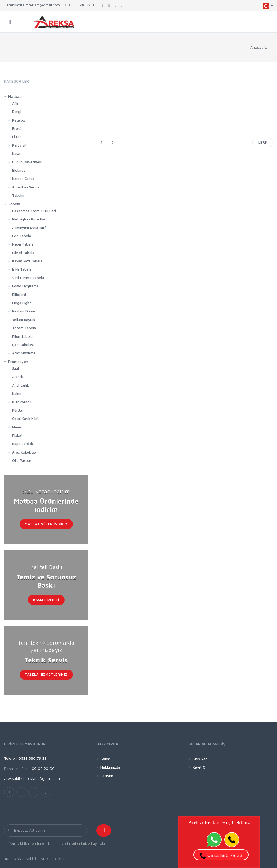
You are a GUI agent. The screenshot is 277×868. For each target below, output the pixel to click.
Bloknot (19, 170)
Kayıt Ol (199, 767)
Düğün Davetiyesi (27, 162)
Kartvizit (19, 145)
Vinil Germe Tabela (28, 278)
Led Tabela (22, 236)
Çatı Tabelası (23, 345)
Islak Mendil (22, 402)
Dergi (17, 112)
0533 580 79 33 (81, 5)
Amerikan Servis (26, 187)
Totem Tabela (24, 328)
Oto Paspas (22, 460)
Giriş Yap (200, 759)
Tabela (14, 204)
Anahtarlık (21, 385)
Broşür (18, 128)
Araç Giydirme (24, 353)
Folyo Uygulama (25, 286)
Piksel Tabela (23, 253)
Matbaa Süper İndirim (46, 524)
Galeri (105, 759)
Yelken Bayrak (24, 320)
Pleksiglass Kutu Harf (30, 219)
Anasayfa (259, 47)
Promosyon (18, 361)
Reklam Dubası (24, 311)
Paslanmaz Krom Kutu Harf (34, 211)
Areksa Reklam (54, 858)
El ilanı (17, 137)
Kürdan (18, 410)
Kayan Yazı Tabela (27, 261)
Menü (17, 427)
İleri (263, 142)
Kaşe (16, 153)
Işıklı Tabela (22, 269)
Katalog (19, 120)
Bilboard (19, 295)
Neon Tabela (23, 244)
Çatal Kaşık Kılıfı (25, 419)
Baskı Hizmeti (46, 600)
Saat (16, 368)
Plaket (17, 435)
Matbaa (15, 96)
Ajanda (18, 377)
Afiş (15, 103)
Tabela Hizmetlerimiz (46, 674)
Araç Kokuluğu (24, 452)
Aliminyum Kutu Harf (29, 228)
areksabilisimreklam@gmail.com (32, 5)
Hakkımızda (110, 767)
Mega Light (22, 303)
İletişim (107, 776)
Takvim (18, 195)
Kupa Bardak (23, 444)
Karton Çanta (23, 179)
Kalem (17, 393)
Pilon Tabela (22, 336)
